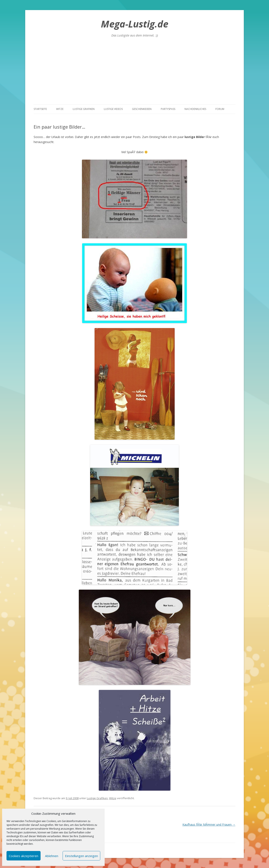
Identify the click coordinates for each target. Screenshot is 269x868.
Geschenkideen (142, 109)
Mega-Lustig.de (135, 24)
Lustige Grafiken (84, 109)
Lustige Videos (113, 109)
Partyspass (168, 109)
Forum (220, 109)
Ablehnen (52, 856)
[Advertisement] (134, 73)
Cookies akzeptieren (24, 856)
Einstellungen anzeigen (81, 856)
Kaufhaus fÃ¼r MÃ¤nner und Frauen (209, 824)
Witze (60, 109)
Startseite (40, 109)
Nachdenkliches (195, 109)
